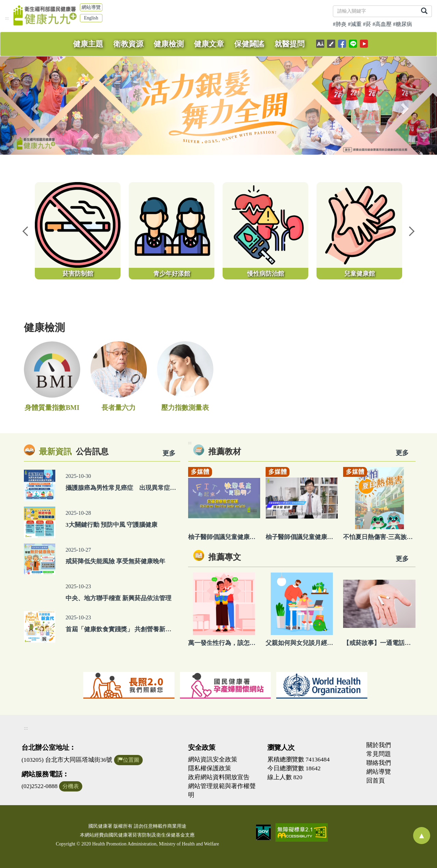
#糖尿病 (403, 24)
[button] (33, 106)
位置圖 (128, 760)
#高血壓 (382, 24)
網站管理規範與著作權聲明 (222, 790)
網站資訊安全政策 (213, 759)
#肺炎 (340, 24)
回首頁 (376, 781)
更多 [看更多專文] (402, 559)
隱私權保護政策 (210, 768)
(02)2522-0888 (40, 786)
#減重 (355, 24)
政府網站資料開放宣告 (219, 777)
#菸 (367, 24)
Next (411, 231)
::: (7, 18)
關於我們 (379, 745)
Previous (26, 231)
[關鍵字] (375, 11)
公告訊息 (92, 452)
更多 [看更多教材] (402, 453)
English (91, 18)
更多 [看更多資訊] (169, 453)
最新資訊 (55, 452)
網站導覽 (91, 7)
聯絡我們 (379, 763)
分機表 (71, 786)
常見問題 (379, 754)
